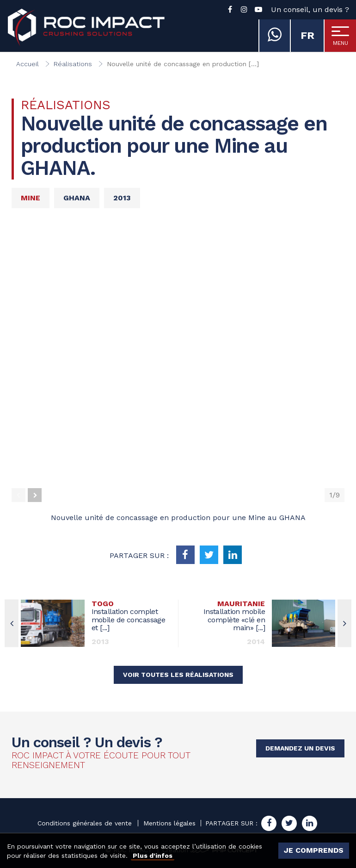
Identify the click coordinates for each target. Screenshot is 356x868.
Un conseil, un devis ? (310, 9)
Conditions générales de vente (85, 823)
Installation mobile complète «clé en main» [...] (225, 616)
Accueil (28, 64)
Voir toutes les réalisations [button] (178, 675)
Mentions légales (169, 823)
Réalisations (73, 64)
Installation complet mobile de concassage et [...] (132, 616)
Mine (31, 198)
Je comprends (314, 850)
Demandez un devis (300, 748)
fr (307, 35)
